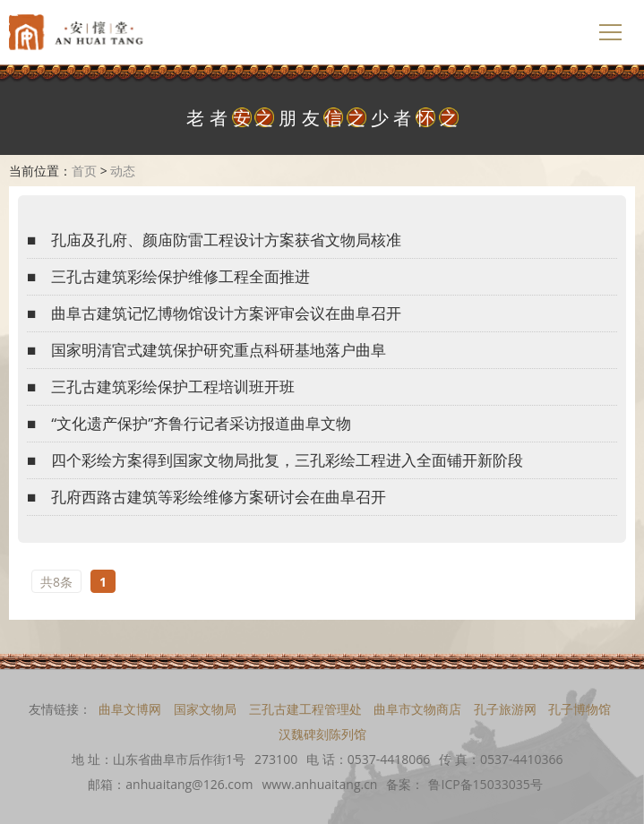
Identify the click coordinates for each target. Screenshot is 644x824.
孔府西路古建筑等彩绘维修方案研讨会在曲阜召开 (219, 497)
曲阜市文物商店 (417, 709)
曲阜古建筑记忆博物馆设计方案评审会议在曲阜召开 (226, 313)
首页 (84, 171)
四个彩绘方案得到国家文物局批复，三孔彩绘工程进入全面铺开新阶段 (287, 460)
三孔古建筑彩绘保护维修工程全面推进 (180, 276)
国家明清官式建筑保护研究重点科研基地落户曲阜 (219, 350)
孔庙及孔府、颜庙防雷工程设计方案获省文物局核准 (226, 240)
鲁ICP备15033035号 (485, 784)
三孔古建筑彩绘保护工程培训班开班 (173, 386)
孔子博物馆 (580, 709)
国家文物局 (205, 709)
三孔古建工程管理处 (305, 709)
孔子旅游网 (505, 709)
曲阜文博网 (130, 709)
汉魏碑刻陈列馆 (322, 734)
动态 (123, 171)
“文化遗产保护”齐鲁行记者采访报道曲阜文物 (201, 423)
